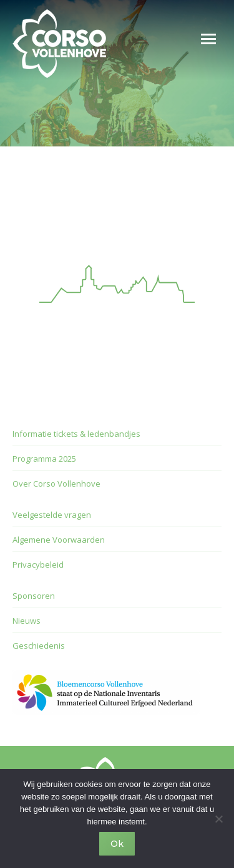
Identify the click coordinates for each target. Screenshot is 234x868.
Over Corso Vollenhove (56, 484)
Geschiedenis (39, 646)
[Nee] (218, 819)
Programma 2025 (44, 459)
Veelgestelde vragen (52, 515)
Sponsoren (34, 596)
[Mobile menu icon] (208, 39)
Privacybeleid (38, 565)
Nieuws (27, 621)
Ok (117, 844)
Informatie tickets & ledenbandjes (76, 434)
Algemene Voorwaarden (59, 540)
